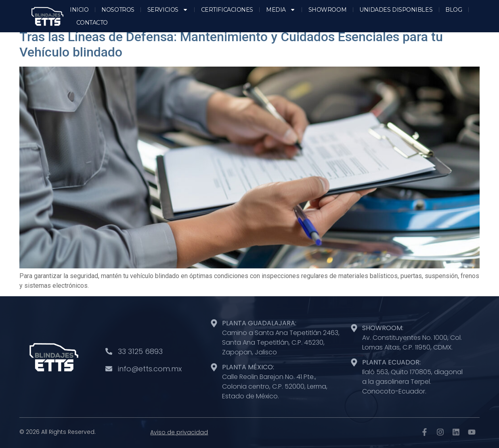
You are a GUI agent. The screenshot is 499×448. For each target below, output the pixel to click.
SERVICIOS (168, 10)
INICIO (79, 10)
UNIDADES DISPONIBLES (396, 10)
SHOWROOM (327, 10)
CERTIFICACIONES (227, 10)
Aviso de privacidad (179, 432)
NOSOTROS (118, 10)
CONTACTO (92, 23)
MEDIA (281, 10)
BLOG (454, 10)
